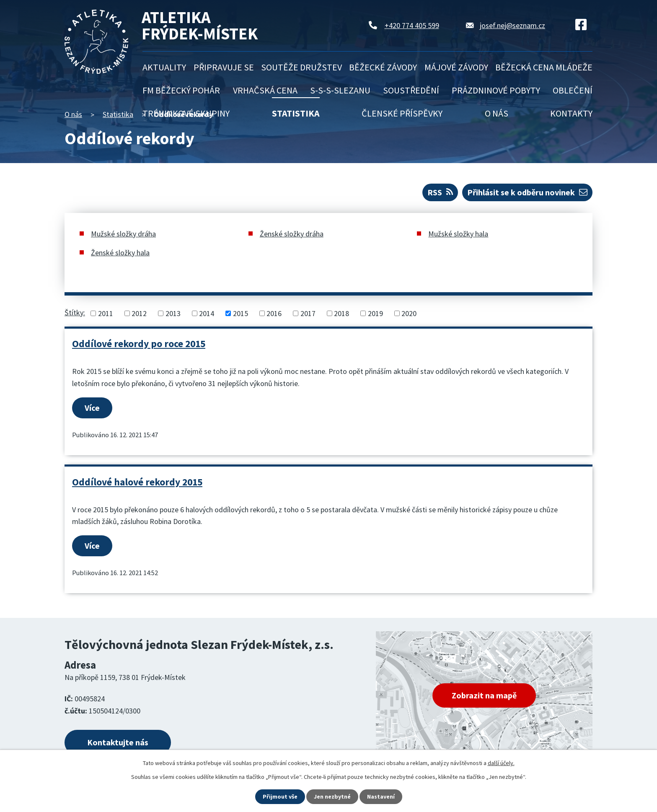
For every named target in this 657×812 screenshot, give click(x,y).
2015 (241, 313)
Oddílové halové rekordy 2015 (137, 482)
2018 (341, 313)
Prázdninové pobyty (496, 90)
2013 (173, 313)
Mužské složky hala (458, 234)
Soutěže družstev (301, 67)
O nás (497, 113)
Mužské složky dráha (123, 234)
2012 (139, 313)
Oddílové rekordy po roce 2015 (139, 344)
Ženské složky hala (120, 253)
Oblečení (573, 90)
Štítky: (75, 313)
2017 (308, 313)
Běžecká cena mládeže (544, 67)
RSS (440, 192)
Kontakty (571, 113)
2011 (106, 313)
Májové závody (456, 67)
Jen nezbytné (332, 796)
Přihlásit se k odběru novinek (527, 192)
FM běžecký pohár (181, 90)
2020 (409, 313)
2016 (274, 313)
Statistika (296, 113)
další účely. (501, 763)
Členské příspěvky (402, 113)
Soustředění (411, 90)
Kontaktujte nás (118, 742)
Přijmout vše (280, 796)
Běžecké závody (383, 67)
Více (92, 408)
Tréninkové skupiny (186, 113)
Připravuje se (224, 67)
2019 (375, 313)
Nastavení (381, 796)
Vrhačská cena (265, 90)
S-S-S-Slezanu (340, 90)
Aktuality (164, 67)
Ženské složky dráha (292, 234)
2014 (207, 313)
